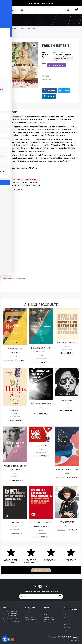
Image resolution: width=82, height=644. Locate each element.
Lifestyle (69, 55)
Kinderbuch (68, 624)
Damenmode (69, 57)
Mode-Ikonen (57, 57)
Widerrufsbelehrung (31, 617)
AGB (26, 615)
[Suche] (60, 596)
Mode (21, 28)
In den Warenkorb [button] (41, 362)
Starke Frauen (57, 59)
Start (3, 28)
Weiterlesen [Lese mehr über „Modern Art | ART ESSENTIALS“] (20, 360)
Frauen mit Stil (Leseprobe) (14, 279)
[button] (22, 10)
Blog (65, 630)
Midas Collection (12, 28)
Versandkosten (48, 80)
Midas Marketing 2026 (49, 620)
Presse (46, 613)
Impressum (28, 613)
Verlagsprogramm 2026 (50, 622)
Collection (68, 621)
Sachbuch (68, 617)
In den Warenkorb (57, 65)
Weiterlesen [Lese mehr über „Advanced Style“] (72, 530)
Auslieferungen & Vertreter (49, 617)
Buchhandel (48, 615)
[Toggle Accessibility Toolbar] (5, 639)
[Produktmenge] (44, 65)
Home (65, 615)
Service (67, 627)
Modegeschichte (66, 59)
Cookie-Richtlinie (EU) (31, 619)
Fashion (63, 57)
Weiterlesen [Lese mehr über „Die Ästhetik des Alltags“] (72, 477)
